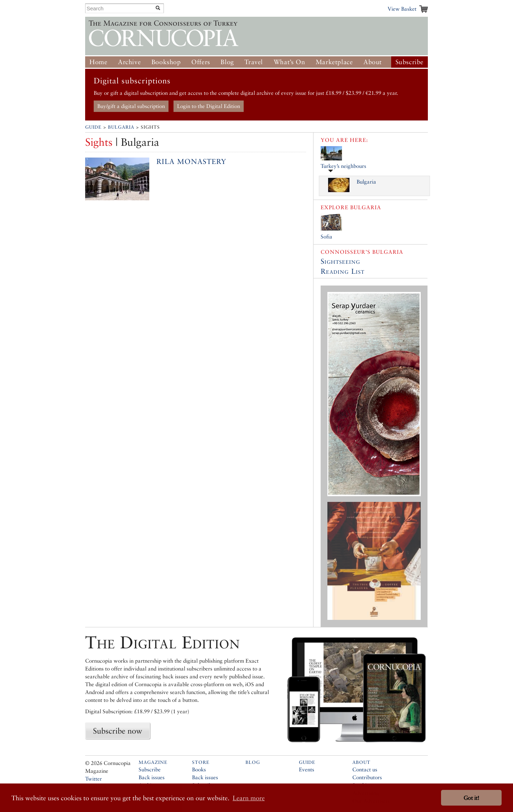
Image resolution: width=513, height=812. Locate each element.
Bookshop (166, 62)
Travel (254, 62)
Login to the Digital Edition (209, 106)
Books (199, 769)
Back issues (152, 777)
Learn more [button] (249, 798)
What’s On (289, 62)
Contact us (365, 769)
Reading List (343, 271)
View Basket (402, 9)
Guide (93, 127)
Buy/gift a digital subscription (131, 106)
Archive (129, 62)
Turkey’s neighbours (343, 166)
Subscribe (410, 62)
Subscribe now (118, 731)
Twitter (94, 779)
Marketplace (334, 62)
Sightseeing (340, 261)
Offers (201, 62)
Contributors (367, 777)
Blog (227, 62)
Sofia (327, 237)
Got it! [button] (471, 798)
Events (307, 769)
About (373, 62)
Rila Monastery (191, 161)
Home (98, 62)
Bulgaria (121, 127)
